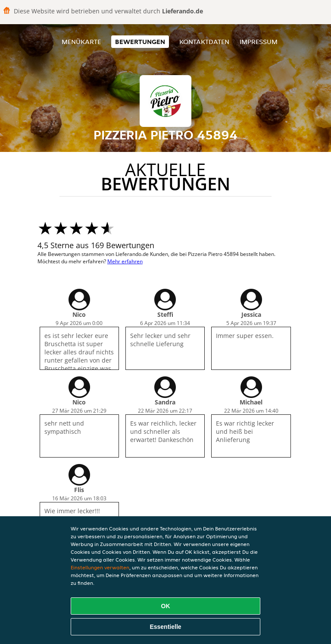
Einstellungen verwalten (100, 567)
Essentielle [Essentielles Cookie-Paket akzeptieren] (165, 627)
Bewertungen (140, 42)
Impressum (259, 42)
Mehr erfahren (125, 261)
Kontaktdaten (204, 42)
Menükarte (81, 42)
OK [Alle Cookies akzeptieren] (166, 606)
